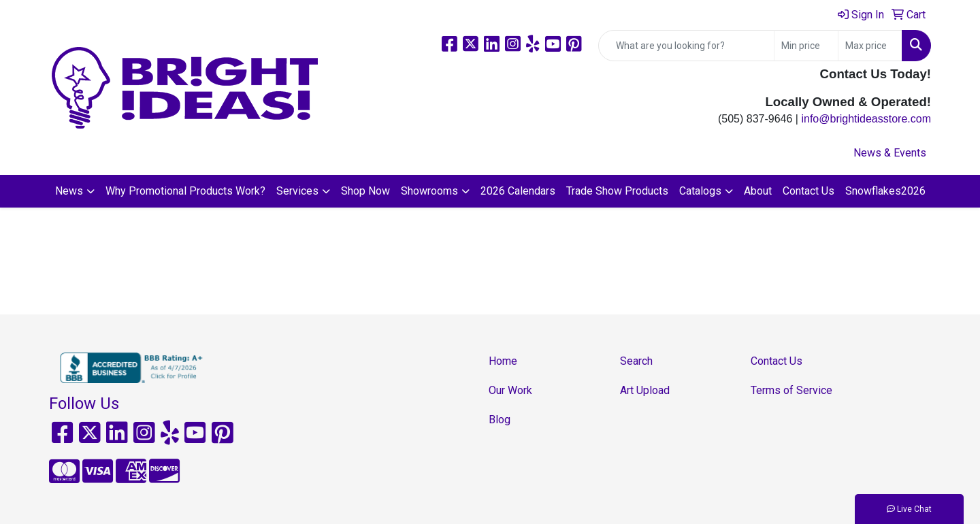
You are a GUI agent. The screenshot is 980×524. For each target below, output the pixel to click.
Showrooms (429, 191)
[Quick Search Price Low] (806, 46)
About (758, 191)
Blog (500, 420)
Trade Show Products (617, 191)
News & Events (890, 153)
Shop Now (365, 191)
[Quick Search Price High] (870, 46)
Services (297, 191)
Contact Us (808, 191)
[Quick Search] (686, 46)
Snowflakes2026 (885, 191)
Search (636, 361)
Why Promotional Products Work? (185, 191)
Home (503, 361)
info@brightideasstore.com (866, 119)
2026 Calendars (518, 191)
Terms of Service (791, 390)
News (69, 191)
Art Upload (645, 390)
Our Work (510, 390)
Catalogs (700, 191)
